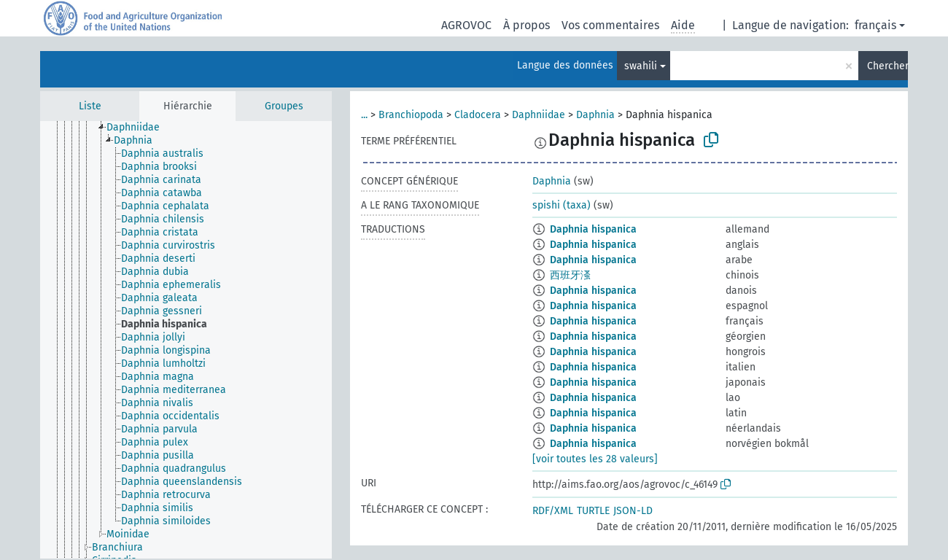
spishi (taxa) (562, 205)
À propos (527, 25)
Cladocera (478, 115)
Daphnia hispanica (593, 229)
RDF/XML (553, 511)
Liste (90, 106)
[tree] (186, 340)
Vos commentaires (610, 25)
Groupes (284, 106)
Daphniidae (539, 115)
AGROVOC (466, 25)
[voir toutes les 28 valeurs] (595, 459)
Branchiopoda (411, 115)
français (875, 25)
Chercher (887, 66)
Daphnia (595, 115)
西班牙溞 (570, 275)
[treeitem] (139, 128)
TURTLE (593, 511)
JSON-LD (633, 511)
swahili (641, 66)
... (364, 115)
